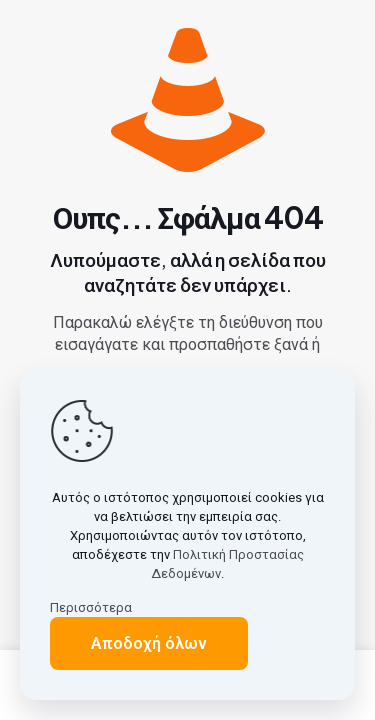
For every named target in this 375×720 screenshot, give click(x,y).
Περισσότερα (91, 607)
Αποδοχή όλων (149, 643)
